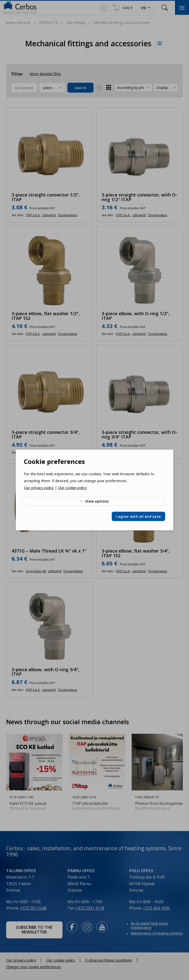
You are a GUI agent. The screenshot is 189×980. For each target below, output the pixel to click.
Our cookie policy (72, 488)
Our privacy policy (39, 488)
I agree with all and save (138, 516)
